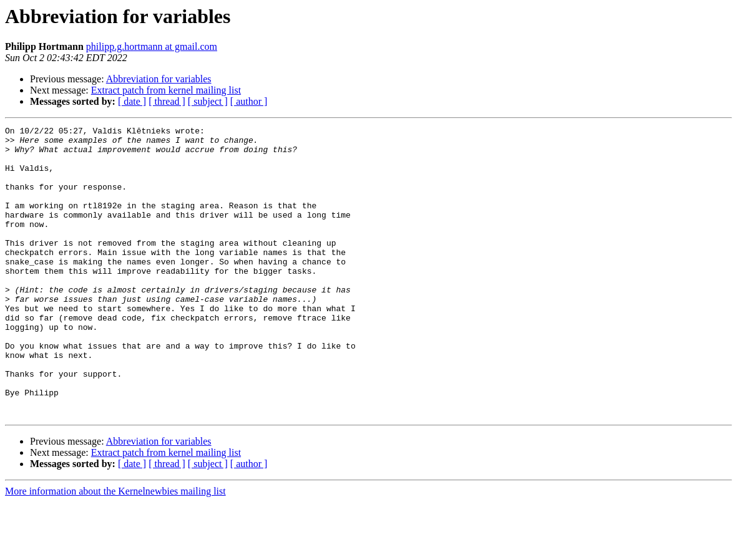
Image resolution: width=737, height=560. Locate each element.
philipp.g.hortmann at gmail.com (152, 46)
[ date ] (132, 101)
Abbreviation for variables (159, 79)
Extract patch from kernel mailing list (166, 90)
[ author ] (249, 101)
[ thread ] (167, 101)
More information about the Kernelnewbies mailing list (115, 549)
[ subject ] (208, 101)
